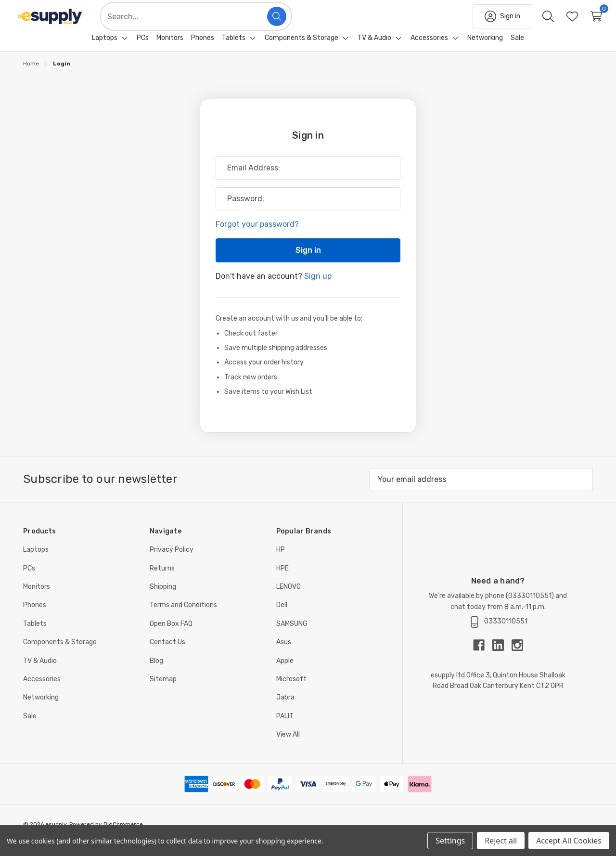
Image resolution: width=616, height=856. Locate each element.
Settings (450, 841)
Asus (284, 654)
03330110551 (530, 607)
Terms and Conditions (183, 616)
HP (281, 561)
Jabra (285, 709)
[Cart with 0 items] (581, 22)
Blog (156, 672)
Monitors (37, 598)
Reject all (501, 841)
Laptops (36, 561)
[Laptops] (105, 50)
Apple (285, 672)
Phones (35, 616)
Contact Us (167, 654)
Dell (282, 616)
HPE (282, 580)
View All (288, 746)
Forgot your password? (257, 236)
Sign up (318, 288)
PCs (29, 580)
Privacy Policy (172, 561)
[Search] (292, 22)
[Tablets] (234, 50)
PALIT (285, 728)
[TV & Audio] (374, 50)
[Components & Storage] (302, 50)
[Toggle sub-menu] (123, 50)
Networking (41, 709)
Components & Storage (60, 654)
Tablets (35, 635)
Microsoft (291, 691)
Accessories (42, 691)
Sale (30, 728)
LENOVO (289, 598)
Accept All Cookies (569, 841)
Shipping (163, 598)
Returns (162, 580)
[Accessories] (429, 50)
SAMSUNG (292, 635)
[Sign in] (487, 22)
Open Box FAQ (171, 635)
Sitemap (163, 691)
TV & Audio (40, 672)
